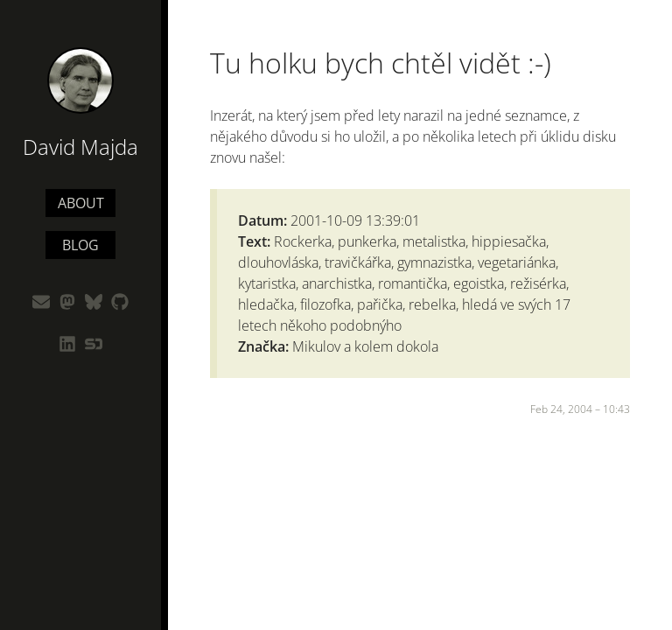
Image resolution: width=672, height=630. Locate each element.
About (81, 203)
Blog (80, 245)
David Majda (80, 147)
